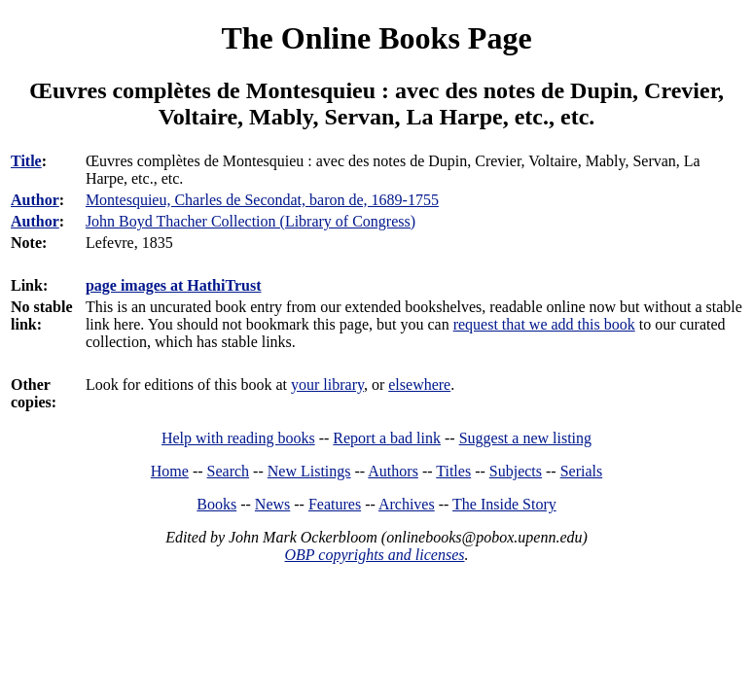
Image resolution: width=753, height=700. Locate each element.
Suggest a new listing (525, 438)
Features (335, 504)
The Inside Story (504, 504)
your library (327, 385)
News (272, 504)
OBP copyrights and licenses (374, 555)
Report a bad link (387, 438)
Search (229, 471)
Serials (582, 471)
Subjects (516, 471)
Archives (407, 504)
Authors (393, 471)
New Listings (309, 471)
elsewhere (419, 385)
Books (216, 504)
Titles (453, 471)
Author (35, 200)
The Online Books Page (376, 38)
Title (26, 161)
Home (170, 471)
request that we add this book (544, 324)
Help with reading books (238, 438)
